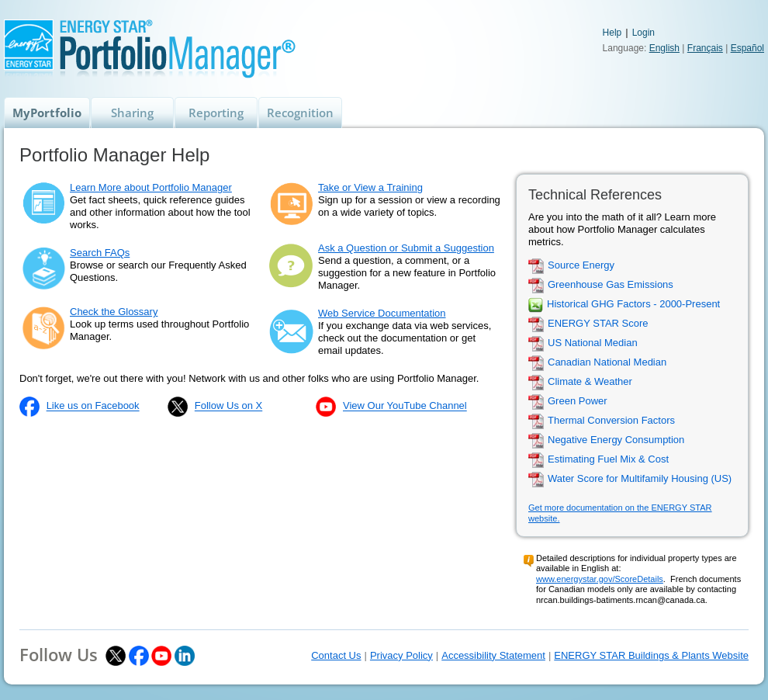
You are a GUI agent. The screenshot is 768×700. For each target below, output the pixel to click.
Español (747, 48)
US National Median (593, 343)
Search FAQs (100, 253)
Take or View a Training (370, 187)
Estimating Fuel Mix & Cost (608, 460)
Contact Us (336, 655)
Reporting (216, 113)
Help (612, 33)
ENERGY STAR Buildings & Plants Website (651, 655)
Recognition (300, 113)
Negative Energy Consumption (616, 440)
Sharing (132, 113)
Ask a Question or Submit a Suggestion (406, 248)
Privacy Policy (401, 655)
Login (643, 33)
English (664, 48)
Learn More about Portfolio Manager (151, 187)
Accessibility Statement (493, 655)
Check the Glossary (114, 312)
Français (705, 48)
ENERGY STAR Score (598, 324)
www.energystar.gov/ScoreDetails (600, 579)
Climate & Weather (590, 382)
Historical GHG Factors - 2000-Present (633, 305)
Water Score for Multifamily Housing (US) (640, 479)
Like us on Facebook (93, 406)
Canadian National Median (607, 363)
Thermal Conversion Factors (611, 421)
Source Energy (581, 266)
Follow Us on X (228, 406)
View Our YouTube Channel (405, 406)
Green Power (578, 402)
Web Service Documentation (382, 313)
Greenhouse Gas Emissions (611, 285)
